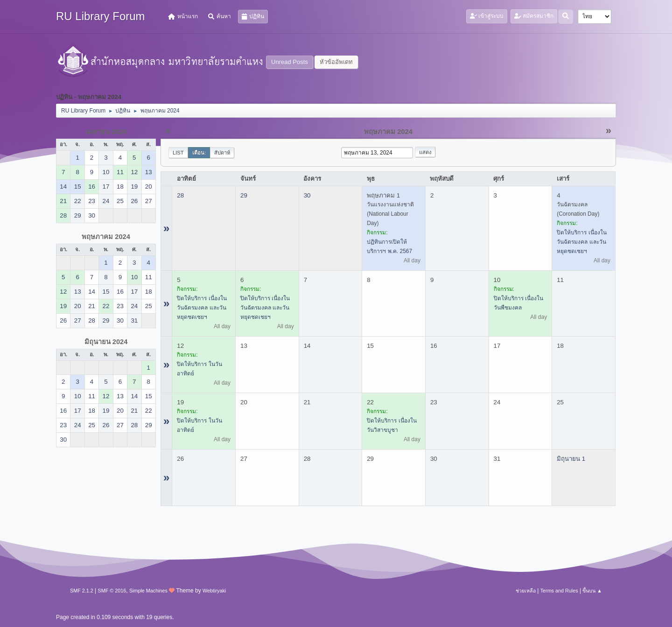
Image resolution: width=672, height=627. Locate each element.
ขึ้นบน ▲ (592, 591)
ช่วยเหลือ (526, 591)
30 (307, 195)
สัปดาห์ (222, 153)
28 (180, 195)
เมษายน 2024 (106, 132)
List (178, 153)
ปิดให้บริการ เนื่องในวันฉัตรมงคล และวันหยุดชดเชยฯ (581, 242)
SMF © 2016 (112, 591)
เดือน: (199, 153)
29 (244, 195)
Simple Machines (148, 591)
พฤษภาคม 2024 (106, 237)
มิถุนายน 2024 (106, 342)
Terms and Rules (559, 591)
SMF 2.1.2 (82, 591)
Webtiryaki (214, 591)
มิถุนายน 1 (571, 459)
